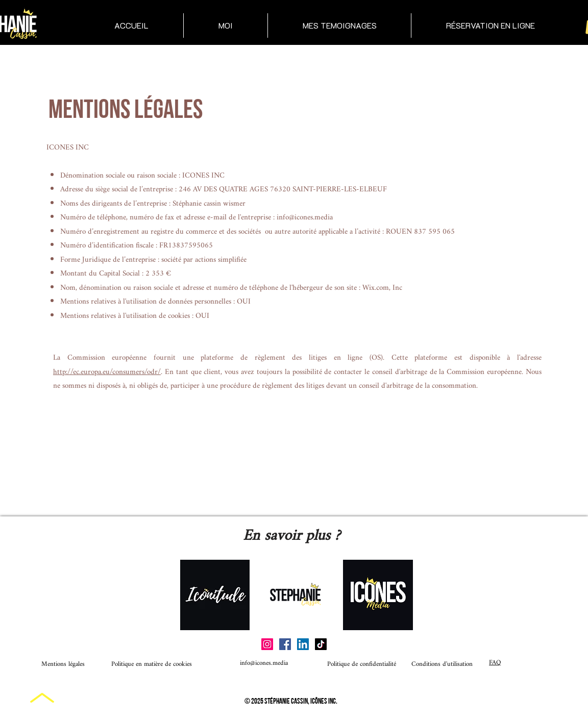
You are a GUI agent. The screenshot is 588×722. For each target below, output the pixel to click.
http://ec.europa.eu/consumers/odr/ (107, 372)
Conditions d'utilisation (442, 664)
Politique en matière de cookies (153, 664)
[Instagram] (267, 644)
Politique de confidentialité (343, 664)
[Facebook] (285, 644)
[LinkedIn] (303, 644)
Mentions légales (63, 664)
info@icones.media (305, 218)
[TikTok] (321, 644)
